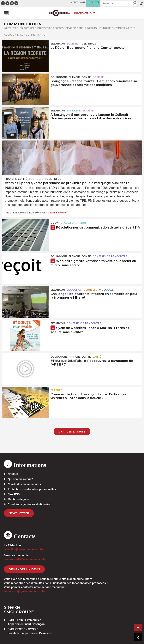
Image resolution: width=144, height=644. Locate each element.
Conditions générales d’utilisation (30, 504)
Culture (56, 390)
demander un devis (24, 569)
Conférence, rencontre (110, 256)
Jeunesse (91, 290)
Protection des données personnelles (32, 489)
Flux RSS (14, 494)
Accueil (9, 35)
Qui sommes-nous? (20, 479)
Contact (13, 474)
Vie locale (106, 290)
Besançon (58, 44)
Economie (74, 111)
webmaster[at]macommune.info (24, 591)
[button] (135, 3)
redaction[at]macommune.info (23, 549)
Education (75, 290)
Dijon (55, 223)
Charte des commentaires (24, 484)
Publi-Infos (88, 44)
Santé (97, 357)
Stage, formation (73, 223)
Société (72, 44)
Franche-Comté (16, 179)
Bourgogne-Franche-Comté (71, 77)
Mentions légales (19, 499)
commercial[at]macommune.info (25, 559)
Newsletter (19, 513)
